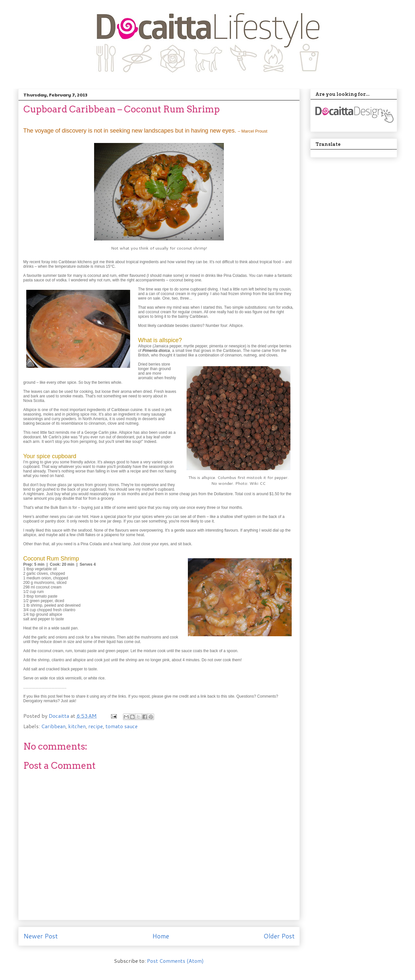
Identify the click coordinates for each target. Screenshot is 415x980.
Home (161, 936)
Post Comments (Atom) (175, 961)
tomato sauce (122, 726)
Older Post (279, 936)
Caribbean (53, 726)
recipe (96, 726)
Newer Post (41, 936)
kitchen (77, 726)
